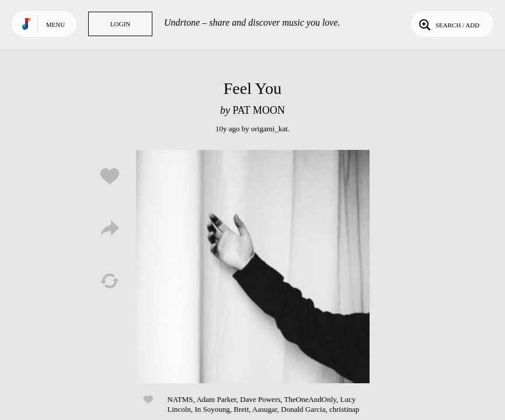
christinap (344, 409)
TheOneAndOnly (310, 399)
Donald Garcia (303, 409)
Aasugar (265, 409)
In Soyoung (212, 409)
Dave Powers (260, 399)
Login (120, 24)
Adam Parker (216, 399)
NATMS (180, 399)
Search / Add (448, 24)
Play (253, 267)
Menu (55, 24)
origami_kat (269, 129)
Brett (241, 409)
